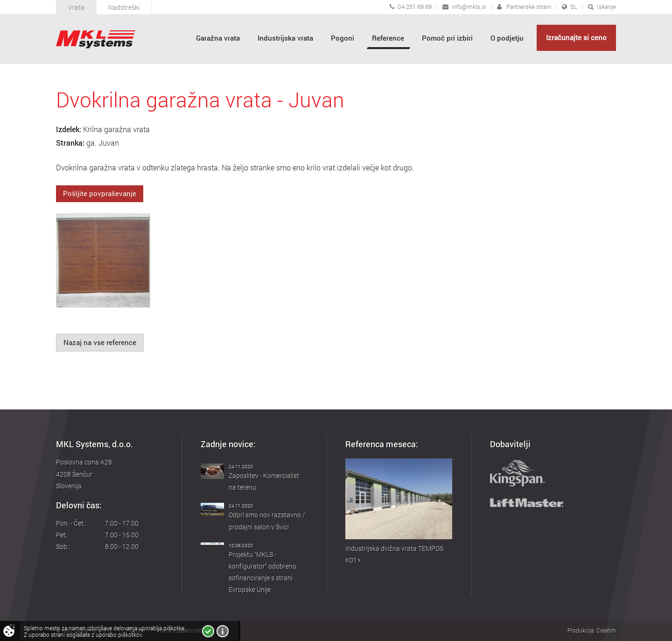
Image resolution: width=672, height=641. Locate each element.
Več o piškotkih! (223, 631)
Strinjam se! (208, 631)
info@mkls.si (469, 7)
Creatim (606, 630)
